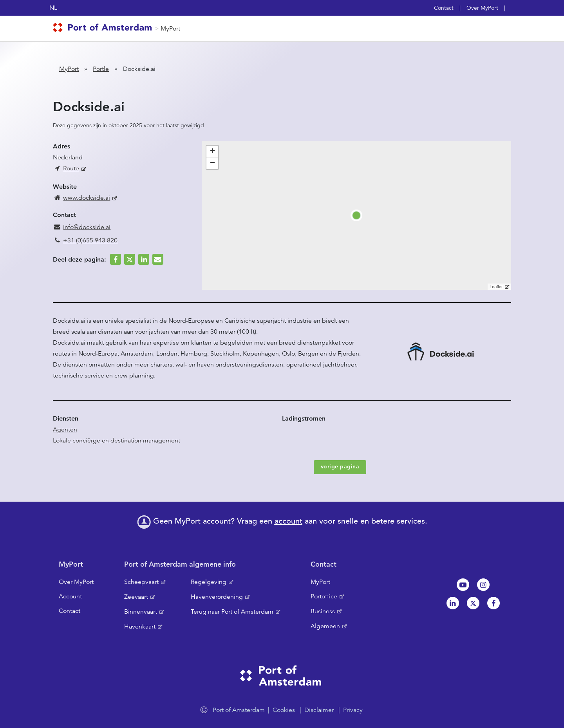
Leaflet (496, 287)
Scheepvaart (141, 582)
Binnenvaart (141, 612)
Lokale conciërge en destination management (117, 441)
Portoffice (324, 596)
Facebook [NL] (493, 603)
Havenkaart (140, 627)
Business (323, 611)
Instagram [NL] (483, 585)
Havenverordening (217, 597)
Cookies (284, 710)
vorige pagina (340, 466)
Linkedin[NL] (453, 603)
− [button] (212, 163)
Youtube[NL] (463, 585)
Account (70, 596)
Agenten (65, 430)
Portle (101, 69)
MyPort (170, 29)
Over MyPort (482, 8)
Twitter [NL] (473, 603)
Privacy (353, 710)
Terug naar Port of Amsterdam (232, 612)
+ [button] (212, 152)
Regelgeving (209, 582)
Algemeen (325, 626)
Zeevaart (136, 597)
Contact (444, 8)
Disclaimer (319, 710)
